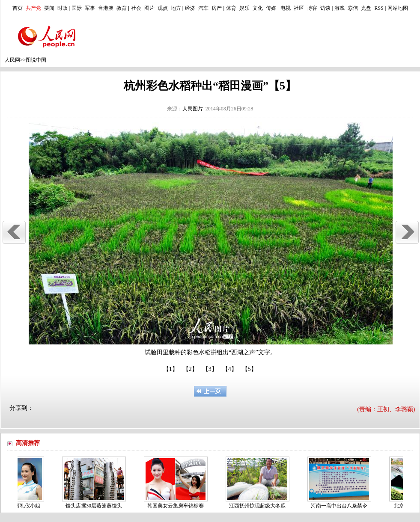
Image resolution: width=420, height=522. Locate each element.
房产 (217, 8)
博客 (312, 8)
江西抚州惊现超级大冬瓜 (259, 506)
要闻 (49, 8)
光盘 (366, 8)
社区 (299, 8)
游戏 (340, 8)
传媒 (271, 8)
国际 (77, 8)
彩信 (353, 8)
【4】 (230, 369)
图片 (149, 8)
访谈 (325, 8)
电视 (286, 8)
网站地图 (398, 8)
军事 (90, 8)
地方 (176, 8)
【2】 (190, 369)
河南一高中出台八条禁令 (341, 506)
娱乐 (244, 8)
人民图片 (193, 109)
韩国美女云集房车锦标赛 (177, 506)
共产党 (33, 8)
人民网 (12, 60)
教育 (122, 8)
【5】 (249, 369)
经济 (190, 8)
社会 (136, 8)
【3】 (210, 369)
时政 (63, 8)
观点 (163, 8)
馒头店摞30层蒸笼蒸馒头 (95, 506)
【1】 (171, 369)
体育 (231, 8)
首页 (18, 8)
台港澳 (106, 8)
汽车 (203, 8)
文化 (258, 8)
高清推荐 (28, 443)
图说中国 (36, 60)
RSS (379, 8)
